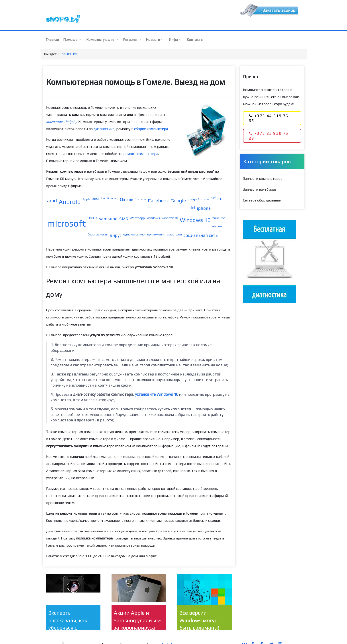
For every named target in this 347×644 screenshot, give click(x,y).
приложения (156, 225)
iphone (204, 199)
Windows (153, 208)
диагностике (104, 119)
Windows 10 (195, 210)
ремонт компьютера (141, 144)
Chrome (126, 190)
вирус (116, 226)
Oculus (92, 208)
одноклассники (134, 225)
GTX (213, 189)
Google (178, 191)
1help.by (168, 635)
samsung (108, 209)
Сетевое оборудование (262, 191)
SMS (124, 209)
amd (52, 191)
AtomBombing (109, 189)
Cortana (140, 189)
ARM (95, 189)
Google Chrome (198, 189)
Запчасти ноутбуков (260, 180)
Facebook (158, 191)
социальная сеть (201, 226)
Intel (191, 198)
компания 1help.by (61, 112)
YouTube (219, 208)
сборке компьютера (151, 119)
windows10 (170, 208)
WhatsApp (137, 208)
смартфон (174, 225)
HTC (220, 189)
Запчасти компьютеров (263, 169)
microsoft (66, 214)
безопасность (98, 225)
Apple (86, 189)
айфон (217, 216)
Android (70, 192)
